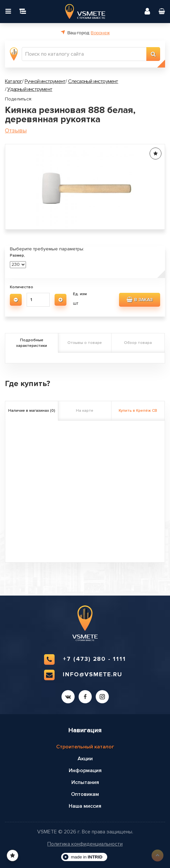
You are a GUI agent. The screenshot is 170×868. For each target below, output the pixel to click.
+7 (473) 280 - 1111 (85, 659)
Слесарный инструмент (93, 81)
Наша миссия (85, 806)
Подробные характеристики (32, 343)
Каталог (13, 81)
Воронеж (100, 33)
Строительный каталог (85, 747)
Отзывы (16, 131)
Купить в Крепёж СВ (138, 411)
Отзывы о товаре (85, 343)
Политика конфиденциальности (85, 844)
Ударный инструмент (30, 89)
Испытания (85, 782)
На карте (85, 411)
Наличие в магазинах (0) (32, 411)
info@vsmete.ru (83, 675)
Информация (85, 770)
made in (87, 857)
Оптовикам (85, 794)
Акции (85, 759)
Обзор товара (138, 343)
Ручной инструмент (45, 81)
